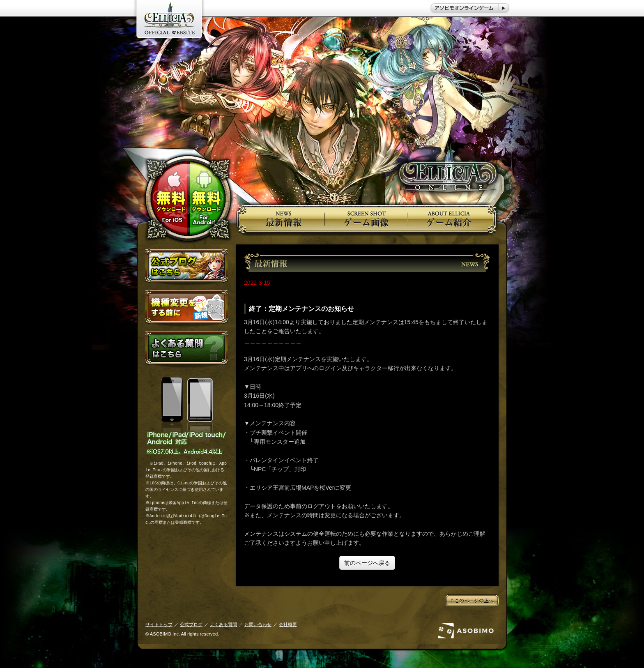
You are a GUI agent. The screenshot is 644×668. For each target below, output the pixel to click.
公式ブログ (191, 624)
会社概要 (288, 624)
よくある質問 (223, 624)
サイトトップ (159, 624)
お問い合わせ (258, 624)
